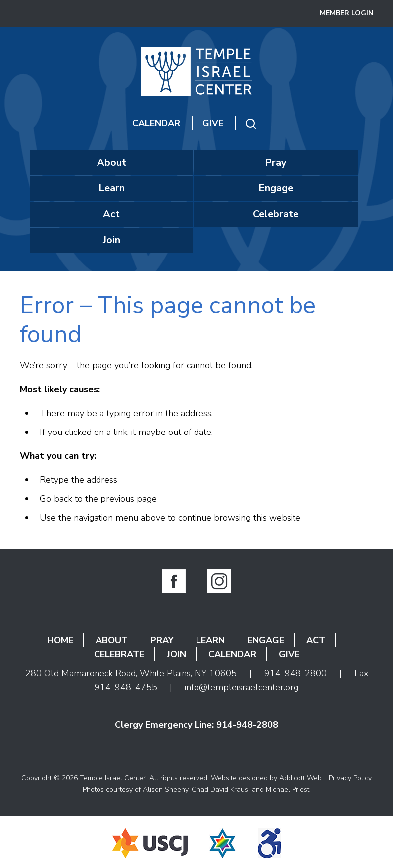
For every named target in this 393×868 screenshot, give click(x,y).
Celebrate (276, 214)
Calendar (156, 123)
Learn (112, 188)
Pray (276, 162)
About (112, 162)
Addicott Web (300, 778)
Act (111, 214)
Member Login (346, 13)
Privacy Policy (350, 778)
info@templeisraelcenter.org (242, 687)
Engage (276, 188)
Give (213, 123)
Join (112, 240)
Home (60, 640)
